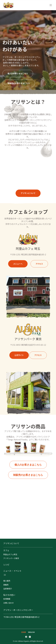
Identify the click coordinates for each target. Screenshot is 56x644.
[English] (31, 632)
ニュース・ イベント (12, 571)
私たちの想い (9, 595)
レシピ (6, 565)
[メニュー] (51, 5)
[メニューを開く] (5, 575)
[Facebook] (26, 637)
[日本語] (23, 632)
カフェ (6, 550)
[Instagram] (30, 637)
